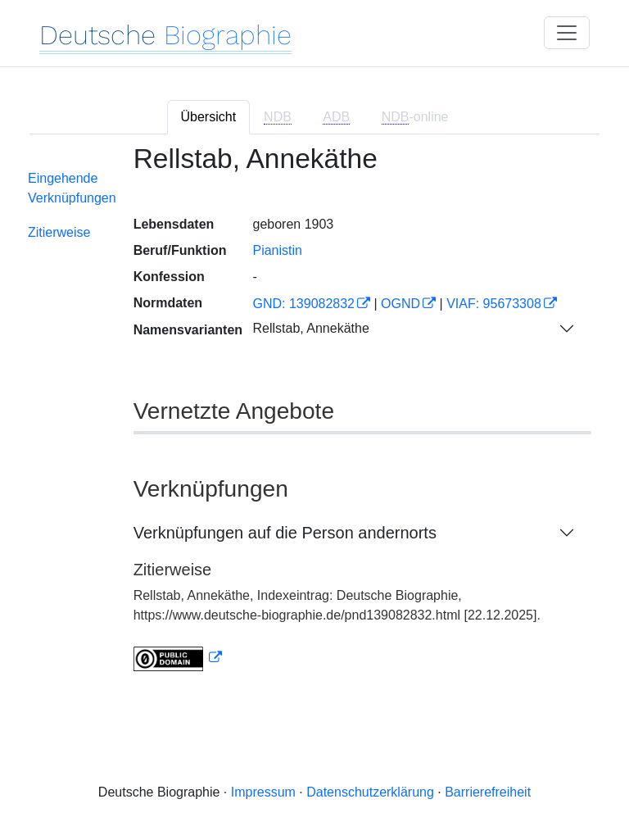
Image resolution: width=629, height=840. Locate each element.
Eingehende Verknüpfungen (72, 188)
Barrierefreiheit (488, 792)
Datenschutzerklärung (370, 792)
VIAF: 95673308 (494, 304)
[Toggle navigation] (567, 33)
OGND (400, 304)
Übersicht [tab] (209, 117)
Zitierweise (59, 232)
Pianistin (277, 250)
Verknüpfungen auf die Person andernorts (285, 533)
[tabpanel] (314, 418)
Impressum (263, 792)
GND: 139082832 (303, 304)
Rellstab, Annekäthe (310, 328)
